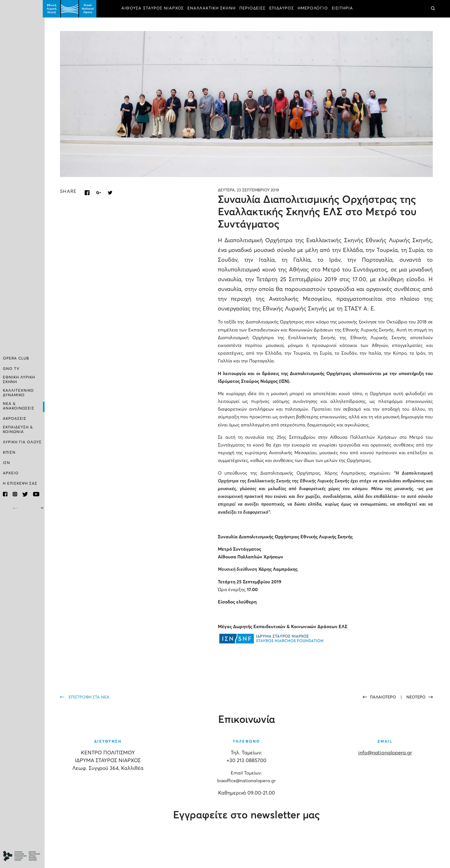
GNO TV (11, 370)
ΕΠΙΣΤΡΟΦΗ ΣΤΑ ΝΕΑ (91, 697)
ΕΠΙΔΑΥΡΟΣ (283, 9)
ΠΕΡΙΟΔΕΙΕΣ (254, 9)
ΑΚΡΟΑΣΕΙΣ (15, 419)
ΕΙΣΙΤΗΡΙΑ (344, 9)
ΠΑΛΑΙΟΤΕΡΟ (384, 697)
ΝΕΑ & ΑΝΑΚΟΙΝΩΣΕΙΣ (19, 406)
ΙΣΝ (6, 463)
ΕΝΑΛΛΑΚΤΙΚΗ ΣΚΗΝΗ (213, 9)
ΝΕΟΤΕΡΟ (416, 697)
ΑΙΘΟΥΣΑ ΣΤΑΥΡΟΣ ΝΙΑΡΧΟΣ (154, 9)
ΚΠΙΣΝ (9, 452)
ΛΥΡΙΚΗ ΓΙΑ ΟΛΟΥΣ (22, 442)
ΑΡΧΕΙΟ (11, 473)
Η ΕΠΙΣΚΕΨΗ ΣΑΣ (20, 483)
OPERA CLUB (16, 359)
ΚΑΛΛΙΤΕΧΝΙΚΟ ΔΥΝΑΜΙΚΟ (18, 393)
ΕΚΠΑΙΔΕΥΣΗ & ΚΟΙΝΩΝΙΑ (18, 429)
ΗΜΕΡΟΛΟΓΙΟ (315, 9)
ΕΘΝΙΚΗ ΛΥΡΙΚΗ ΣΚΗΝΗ (19, 380)
